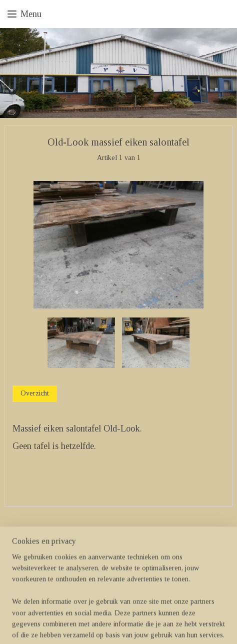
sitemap (89, 625)
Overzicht (35, 394)
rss (104, 625)
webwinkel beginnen (134, 625)
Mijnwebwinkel (204, 625)
